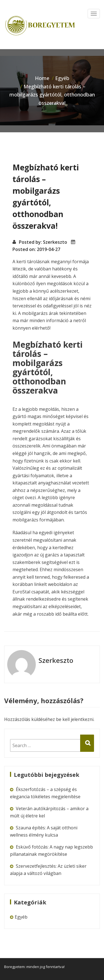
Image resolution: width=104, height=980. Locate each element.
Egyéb (62, 78)
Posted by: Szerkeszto (43, 242)
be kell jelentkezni (75, 719)
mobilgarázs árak (40, 313)
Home (42, 78)
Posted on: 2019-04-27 (36, 249)
